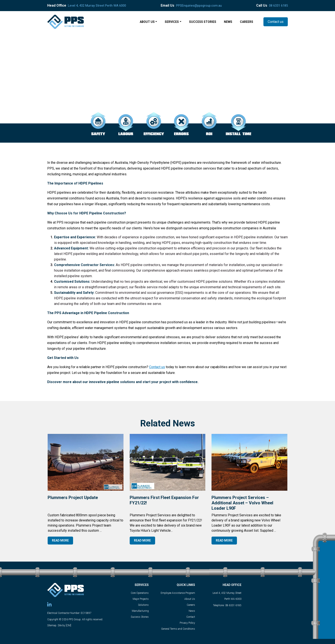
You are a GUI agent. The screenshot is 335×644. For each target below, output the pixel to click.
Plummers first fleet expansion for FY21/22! (164, 500)
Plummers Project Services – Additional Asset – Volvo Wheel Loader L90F (242, 503)
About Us (190, 599)
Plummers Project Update (73, 498)
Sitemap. (52, 625)
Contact (191, 617)
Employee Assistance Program (178, 593)
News (192, 611)
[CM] (68, 625)
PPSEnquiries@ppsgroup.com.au (199, 6)
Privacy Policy (187, 623)
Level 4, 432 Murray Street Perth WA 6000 (97, 6)
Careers (191, 605)
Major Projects (141, 599)
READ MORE (60, 540)
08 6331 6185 (278, 6)
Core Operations (140, 593)
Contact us (276, 22)
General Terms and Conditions (178, 629)
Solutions (143, 605)
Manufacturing (140, 611)
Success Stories (140, 617)
